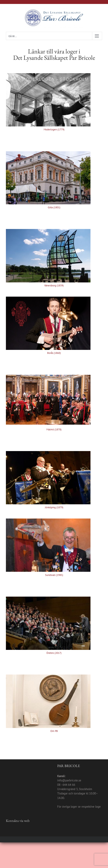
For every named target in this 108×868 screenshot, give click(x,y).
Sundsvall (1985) (54, 575)
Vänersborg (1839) (54, 285)
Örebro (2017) (54, 653)
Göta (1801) (54, 207)
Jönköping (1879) (54, 507)
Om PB (54, 731)
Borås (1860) (54, 353)
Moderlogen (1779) (54, 129)
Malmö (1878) (54, 429)
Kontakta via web (18, 821)
